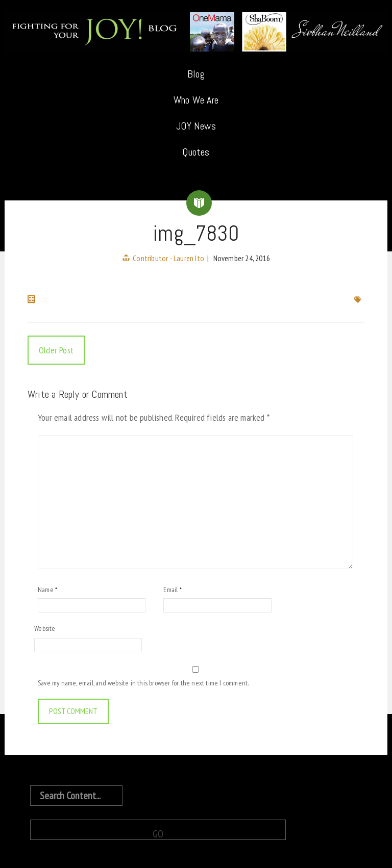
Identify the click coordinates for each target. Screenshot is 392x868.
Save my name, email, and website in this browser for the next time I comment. (143, 683)
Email (172, 590)
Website (45, 628)
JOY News (196, 126)
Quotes (196, 152)
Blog (196, 74)
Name (47, 590)
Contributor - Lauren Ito (168, 258)
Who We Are (196, 100)
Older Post (56, 350)
